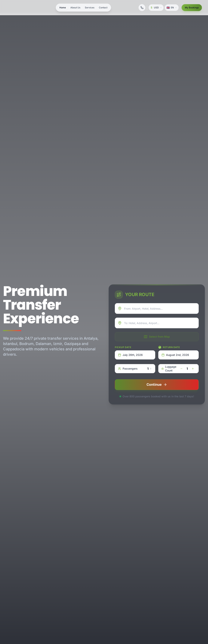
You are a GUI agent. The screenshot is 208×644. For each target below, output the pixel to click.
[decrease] (181, 369)
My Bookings (192, 8)
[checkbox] (160, 347)
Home (63, 8)
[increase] (193, 369)
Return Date (171, 347)
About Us (75, 8)
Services (90, 8)
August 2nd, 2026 (175, 355)
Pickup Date (123, 347)
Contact (103, 8)
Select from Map (157, 337)
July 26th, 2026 (130, 355)
